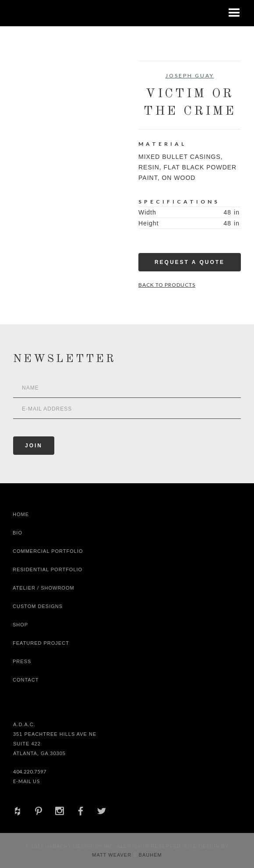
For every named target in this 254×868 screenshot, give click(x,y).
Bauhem (150, 855)
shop (20, 625)
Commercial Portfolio (48, 551)
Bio (18, 533)
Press (22, 661)
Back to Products (167, 285)
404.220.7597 (30, 771)
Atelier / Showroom (44, 588)
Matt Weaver (113, 855)
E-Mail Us (26, 781)
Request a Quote (190, 262)
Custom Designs (38, 606)
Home (21, 514)
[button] (234, 13)
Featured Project (41, 643)
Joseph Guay (190, 76)
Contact (26, 680)
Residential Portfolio (48, 569)
